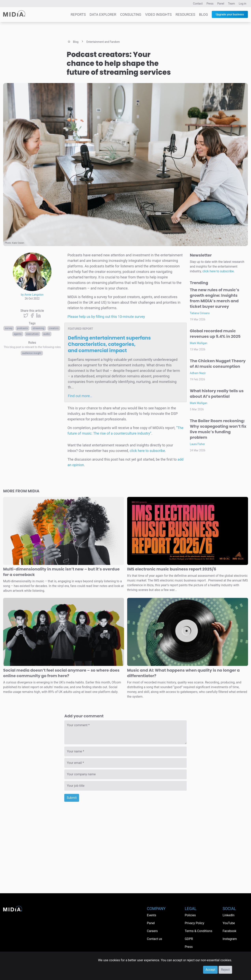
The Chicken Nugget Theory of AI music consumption (218, 364)
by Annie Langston (32, 295)
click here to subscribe (147, 451)
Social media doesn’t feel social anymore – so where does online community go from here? (61, 673)
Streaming (38, 328)
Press (210, 4)
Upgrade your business (230, 14)
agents (18, 334)
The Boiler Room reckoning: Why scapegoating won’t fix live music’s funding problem (218, 429)
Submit (72, 798)
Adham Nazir (198, 373)
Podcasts (22, 328)
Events (152, 915)
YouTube (229, 923)
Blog (203, 14)
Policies (190, 915)
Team (232, 4)
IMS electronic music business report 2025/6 (172, 569)
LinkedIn (229, 915)
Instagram (230, 939)
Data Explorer (103, 14)
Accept (210, 970)
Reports (78, 14)
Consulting (131, 14)
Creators (54, 328)
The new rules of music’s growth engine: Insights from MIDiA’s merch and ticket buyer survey (215, 298)
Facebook (229, 931)
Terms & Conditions (199, 931)
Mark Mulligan (199, 343)
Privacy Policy (195, 923)
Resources (185, 14)
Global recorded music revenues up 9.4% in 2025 (215, 334)
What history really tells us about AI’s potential (217, 394)
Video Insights (158, 14)
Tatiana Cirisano (200, 313)
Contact (198, 4)
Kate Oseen (18, 243)
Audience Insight (32, 353)
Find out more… (80, 396)
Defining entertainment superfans (109, 344)
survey (9, 328)
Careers (152, 931)
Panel (221, 4)
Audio (47, 334)
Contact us (154, 939)
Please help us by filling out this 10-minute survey (106, 317)
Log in (243, 4)
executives (32, 334)
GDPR (189, 939)
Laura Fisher (197, 444)
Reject (225, 970)
